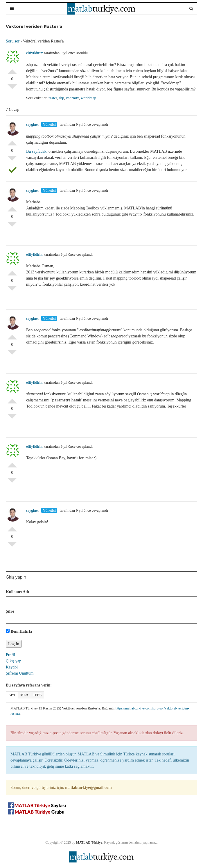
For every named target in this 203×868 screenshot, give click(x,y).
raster (53, 98)
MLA (24, 695)
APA (12, 695)
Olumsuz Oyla (12, 89)
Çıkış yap (14, 661)
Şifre (10, 611)
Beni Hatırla (19, 631)
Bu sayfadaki (37, 151)
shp (61, 98)
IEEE (38, 695)
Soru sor (13, 41)
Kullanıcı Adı (17, 592)
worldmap (88, 98)
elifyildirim (35, 53)
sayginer (33, 124)
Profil (10, 655)
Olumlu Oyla (12, 69)
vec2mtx (72, 98)
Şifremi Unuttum (20, 673)
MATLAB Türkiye (89, 842)
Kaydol (12, 667)
